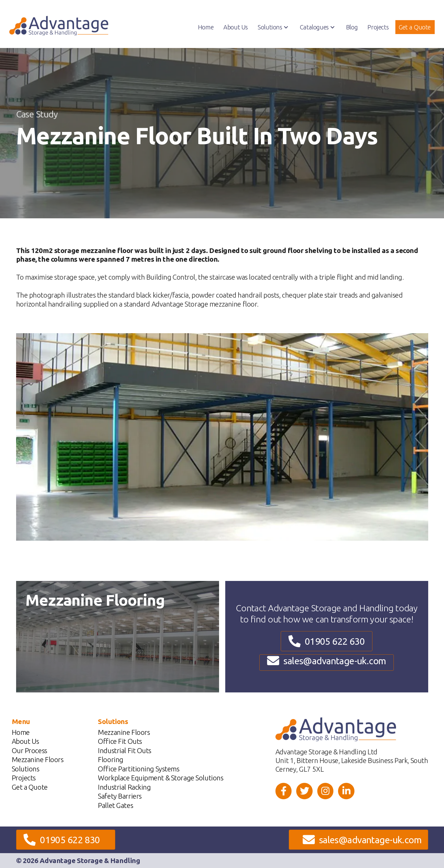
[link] (206, 27)
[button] (286, 27)
